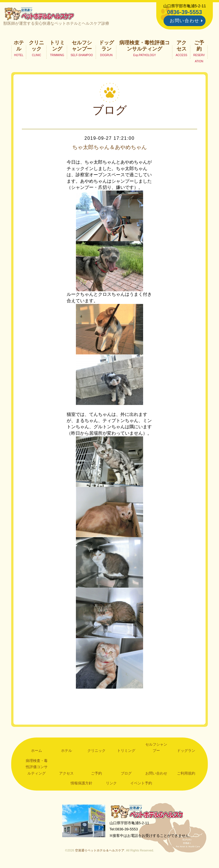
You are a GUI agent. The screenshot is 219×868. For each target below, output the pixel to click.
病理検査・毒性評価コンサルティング (145, 47)
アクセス (181, 47)
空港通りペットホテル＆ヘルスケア (149, 813)
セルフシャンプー (82, 47)
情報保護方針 (81, 784)
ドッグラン (106, 47)
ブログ (126, 774)
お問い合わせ (185, 21)
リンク (111, 784)
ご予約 (199, 47)
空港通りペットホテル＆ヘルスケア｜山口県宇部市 (41, 14)
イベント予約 (141, 784)
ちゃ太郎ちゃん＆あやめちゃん (109, 148)
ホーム (37, 752)
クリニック (36, 47)
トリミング (57, 47)
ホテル (19, 47)
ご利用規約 (186, 774)
